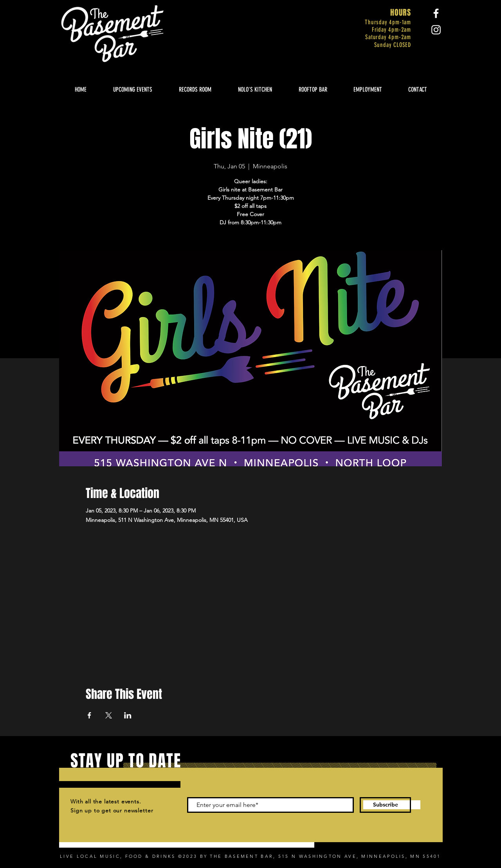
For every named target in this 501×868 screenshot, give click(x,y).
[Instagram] (436, 30)
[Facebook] (436, 13)
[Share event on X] (109, 715)
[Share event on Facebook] (89, 715)
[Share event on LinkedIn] (128, 715)
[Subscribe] (385, 805)
